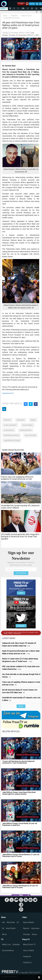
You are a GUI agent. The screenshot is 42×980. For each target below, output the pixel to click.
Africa (4, 934)
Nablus (33, 420)
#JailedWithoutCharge (11, 18)
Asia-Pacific (11, 928)
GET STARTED (21, 573)
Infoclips (27, 934)
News (5, 16)
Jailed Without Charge (12, 440)
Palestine (14, 16)
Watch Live (6, 944)
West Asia (11, 922)
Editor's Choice (27, 16)
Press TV (26, 939)
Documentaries (8, 950)
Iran (3, 922)
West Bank (21, 420)
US (18, 922)
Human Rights (28, 425)
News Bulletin (29, 922)
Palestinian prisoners (11, 435)
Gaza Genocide (30, 435)
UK (3, 928)
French (32, 4)
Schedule (16, 944)
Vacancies (27, 956)
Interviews (35, 928)
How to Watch (29, 950)
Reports (26, 928)
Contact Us (27, 962)
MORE (21, 706)
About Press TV (29, 944)
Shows (34, 934)
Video (24, 917)
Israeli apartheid (26, 430)
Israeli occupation (10, 425)
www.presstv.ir (8, 393)
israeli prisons (9, 430)
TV (2, 939)
